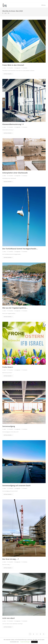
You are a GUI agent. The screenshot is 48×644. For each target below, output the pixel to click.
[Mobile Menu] (44, 5)
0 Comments (25, 68)
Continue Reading (8, 74)
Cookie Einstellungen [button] (25, 642)
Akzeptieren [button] (34, 642)
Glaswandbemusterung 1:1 (13, 124)
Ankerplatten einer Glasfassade (15, 173)
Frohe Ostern (8, 367)
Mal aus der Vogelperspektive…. (15, 308)
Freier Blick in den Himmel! (13, 65)
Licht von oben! (9, 618)
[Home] (3, 13)
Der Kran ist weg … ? (10, 559)
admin (5, 68)
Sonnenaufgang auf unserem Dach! (16, 485)
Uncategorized (18, 68)
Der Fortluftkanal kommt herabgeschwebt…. (20, 249)
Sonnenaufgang (9, 426)
